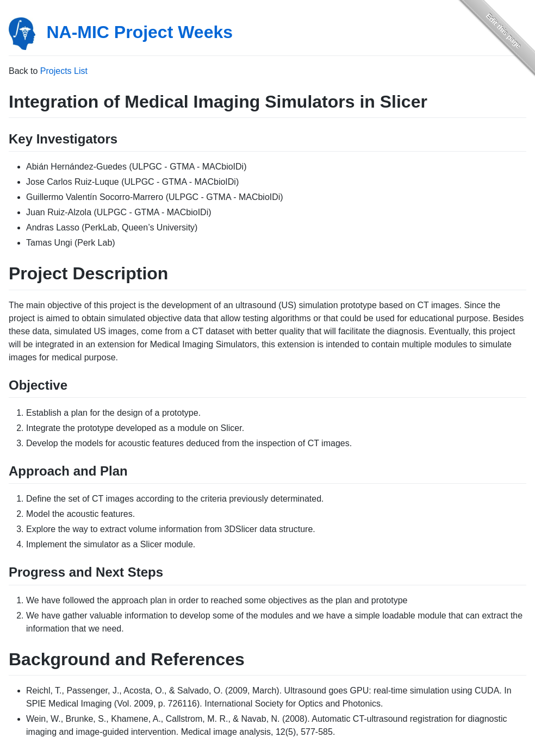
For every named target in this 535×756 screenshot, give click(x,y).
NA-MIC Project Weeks (139, 32)
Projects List (64, 71)
